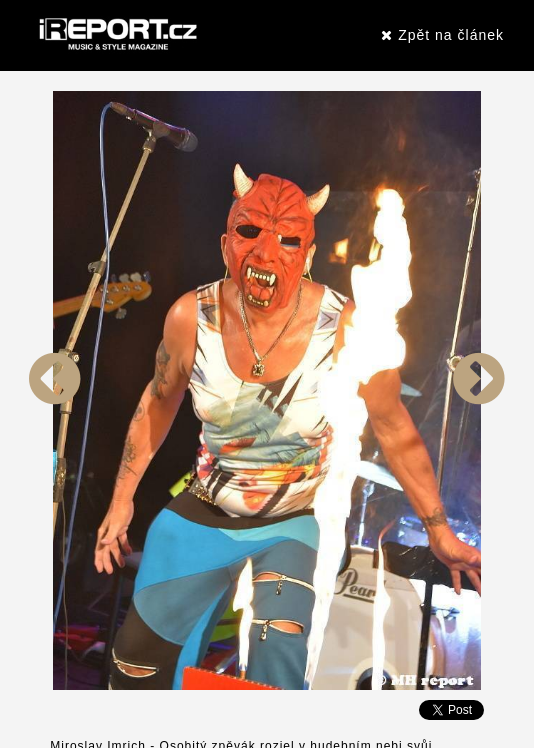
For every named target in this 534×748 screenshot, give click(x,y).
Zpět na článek (442, 35)
